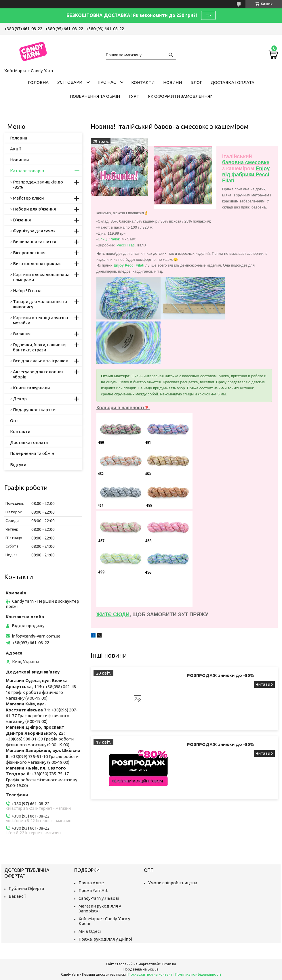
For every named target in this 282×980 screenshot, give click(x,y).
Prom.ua (169, 964)
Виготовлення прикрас (37, 264)
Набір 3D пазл (27, 291)
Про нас (107, 82)
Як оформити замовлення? (180, 96)
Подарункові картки (34, 410)
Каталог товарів (27, 171)
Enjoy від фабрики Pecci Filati (246, 175)
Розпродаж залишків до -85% (38, 184)
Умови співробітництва (173, 883)
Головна (38, 82)
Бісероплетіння (29, 253)
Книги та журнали (31, 388)
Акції (15, 149)
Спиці (103, 239)
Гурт (134, 96)
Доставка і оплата (233, 82)
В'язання (22, 220)
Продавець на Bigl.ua (141, 969)
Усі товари (70, 82)
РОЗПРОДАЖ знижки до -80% (221, 675)
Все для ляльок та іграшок (41, 361)
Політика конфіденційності (198, 974)
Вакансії (17, 896)
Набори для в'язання (34, 209)
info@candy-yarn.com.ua (36, 636)
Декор (20, 399)
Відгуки (18, 465)
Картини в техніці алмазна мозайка (40, 320)
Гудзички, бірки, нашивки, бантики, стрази (40, 347)
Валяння (22, 334)
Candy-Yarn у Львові (99, 898)
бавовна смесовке (246, 162)
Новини (173, 82)
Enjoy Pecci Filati (129, 265)
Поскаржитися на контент (150, 974)
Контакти (143, 82)
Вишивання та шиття (35, 242)
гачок (115, 239)
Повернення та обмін (95, 96)
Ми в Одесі (90, 931)
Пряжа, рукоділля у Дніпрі (105, 939)
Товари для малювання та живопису (40, 304)
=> (208, 15)
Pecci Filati (126, 245)
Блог (196, 82)
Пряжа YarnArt (93, 890)
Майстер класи (28, 198)
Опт (14, 421)
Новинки (19, 160)
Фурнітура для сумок (34, 231)
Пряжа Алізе (91, 883)
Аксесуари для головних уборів (38, 374)
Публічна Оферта (26, 888)
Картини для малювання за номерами (41, 277)
